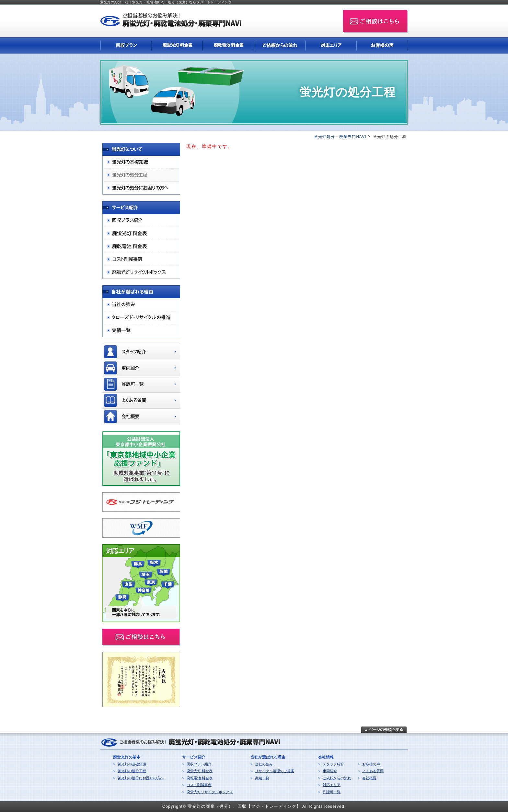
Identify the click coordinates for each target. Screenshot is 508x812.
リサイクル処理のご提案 (275, 771)
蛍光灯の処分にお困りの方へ (141, 778)
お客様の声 (371, 764)
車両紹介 (330, 771)
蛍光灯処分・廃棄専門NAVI (340, 137)
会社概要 (369, 778)
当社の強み (264, 764)
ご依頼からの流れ (337, 778)
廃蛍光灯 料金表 (200, 771)
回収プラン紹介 (199, 764)
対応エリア (332, 785)
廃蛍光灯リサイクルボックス (210, 792)
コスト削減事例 (199, 785)
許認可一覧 (332, 792)
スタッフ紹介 (333, 764)
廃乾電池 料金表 (200, 778)
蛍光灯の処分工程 (132, 771)
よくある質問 (373, 771)
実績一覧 (262, 778)
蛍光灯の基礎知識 (132, 764)
